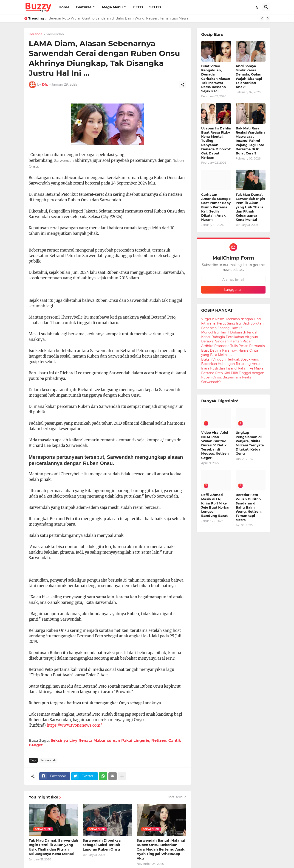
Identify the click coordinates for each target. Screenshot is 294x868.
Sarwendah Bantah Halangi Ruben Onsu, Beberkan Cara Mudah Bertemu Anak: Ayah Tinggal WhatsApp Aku (161, 849)
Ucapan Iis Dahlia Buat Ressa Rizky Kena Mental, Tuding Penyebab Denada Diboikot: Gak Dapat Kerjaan (216, 143)
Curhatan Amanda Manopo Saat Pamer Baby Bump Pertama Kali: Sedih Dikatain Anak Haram (216, 207)
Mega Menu (112, 7)
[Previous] (262, 18)
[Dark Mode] (257, 7)
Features (84, 7)
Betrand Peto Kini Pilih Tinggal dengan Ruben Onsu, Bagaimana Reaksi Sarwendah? (233, 377)
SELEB (155, 7)
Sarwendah (55, 34)
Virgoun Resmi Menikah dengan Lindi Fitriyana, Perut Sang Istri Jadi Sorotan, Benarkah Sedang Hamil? (233, 323)
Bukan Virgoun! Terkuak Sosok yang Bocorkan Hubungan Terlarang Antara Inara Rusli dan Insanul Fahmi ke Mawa (232, 364)
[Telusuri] (266, 7)
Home (64, 7)
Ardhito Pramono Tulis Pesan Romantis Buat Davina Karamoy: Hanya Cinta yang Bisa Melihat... (233, 350)
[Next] (268, 18)
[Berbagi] (183, 85)
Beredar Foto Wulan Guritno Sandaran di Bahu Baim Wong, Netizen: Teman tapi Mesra (118, 18)
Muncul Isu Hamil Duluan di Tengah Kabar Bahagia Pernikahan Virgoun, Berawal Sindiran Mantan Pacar (230, 337)
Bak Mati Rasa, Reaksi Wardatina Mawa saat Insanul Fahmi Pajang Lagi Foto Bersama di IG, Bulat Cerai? (251, 141)
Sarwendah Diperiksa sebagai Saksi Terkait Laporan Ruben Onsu (102, 845)
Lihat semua (176, 797)
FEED (138, 7)
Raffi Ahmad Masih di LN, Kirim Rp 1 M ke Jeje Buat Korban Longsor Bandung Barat (216, 505)
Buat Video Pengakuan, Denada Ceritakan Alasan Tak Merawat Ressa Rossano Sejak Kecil (216, 79)
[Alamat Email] (233, 280)
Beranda (35, 34)
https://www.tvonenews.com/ (74, 725)
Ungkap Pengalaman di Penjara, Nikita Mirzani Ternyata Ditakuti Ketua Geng (250, 443)
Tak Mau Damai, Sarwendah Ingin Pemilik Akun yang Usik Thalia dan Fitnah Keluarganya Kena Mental (53, 847)
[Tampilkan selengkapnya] (122, 776)
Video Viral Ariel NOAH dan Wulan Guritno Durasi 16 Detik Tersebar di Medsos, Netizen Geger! (215, 445)
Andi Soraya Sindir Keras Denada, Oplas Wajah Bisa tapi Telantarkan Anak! (249, 77)
